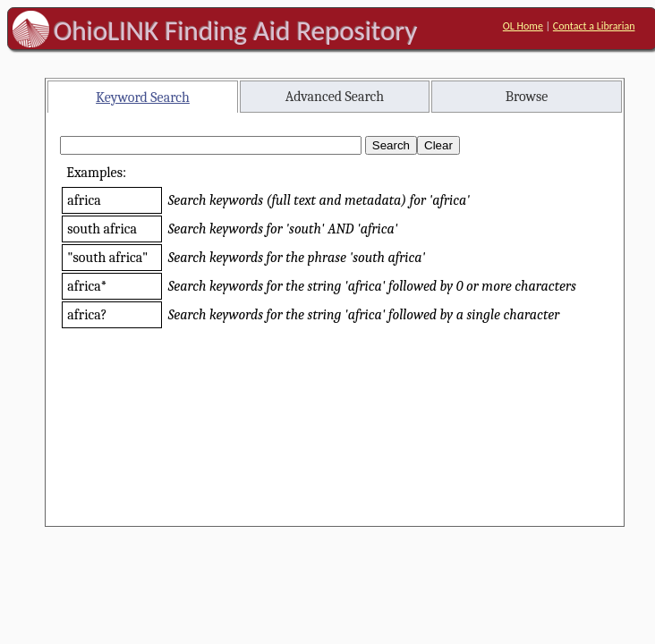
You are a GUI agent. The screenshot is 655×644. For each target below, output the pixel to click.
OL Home (523, 26)
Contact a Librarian (594, 26)
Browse (527, 97)
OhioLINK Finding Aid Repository (236, 30)
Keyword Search (143, 97)
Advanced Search (335, 97)
